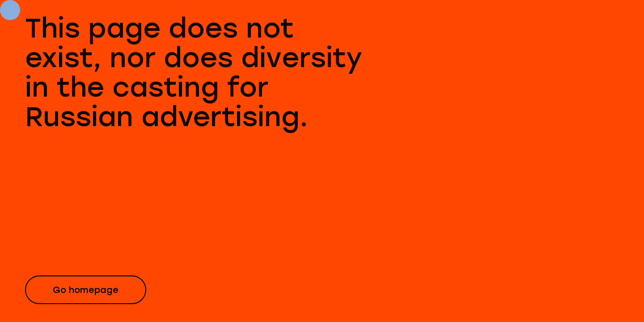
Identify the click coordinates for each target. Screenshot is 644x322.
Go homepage (86, 290)
